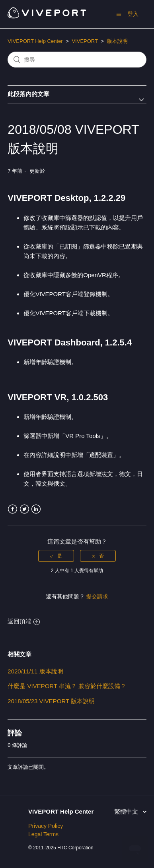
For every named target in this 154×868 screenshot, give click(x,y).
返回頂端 (24, 621)
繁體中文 (127, 811)
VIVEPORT (85, 41)
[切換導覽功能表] (119, 14)
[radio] (56, 556)
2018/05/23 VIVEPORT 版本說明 (51, 701)
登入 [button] (133, 14)
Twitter (24, 509)
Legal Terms (43, 834)
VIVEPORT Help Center (35, 41)
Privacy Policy (46, 826)
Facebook (13, 509)
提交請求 (97, 596)
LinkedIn (36, 509)
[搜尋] (77, 60)
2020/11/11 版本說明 (35, 671)
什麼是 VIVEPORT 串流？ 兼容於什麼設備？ (67, 686)
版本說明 (117, 41)
